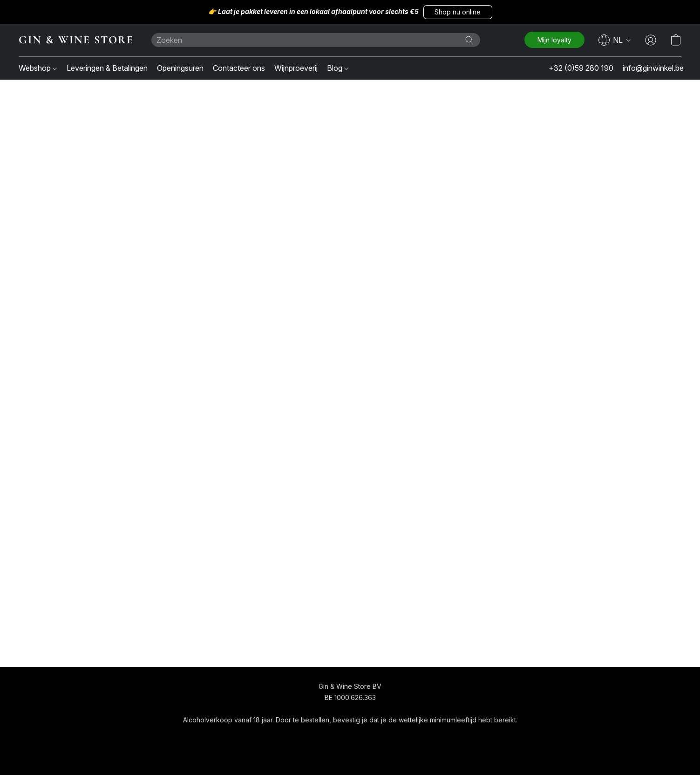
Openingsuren (180, 68)
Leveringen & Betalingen (107, 68)
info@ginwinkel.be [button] (653, 68)
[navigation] (615, 40)
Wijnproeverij (296, 68)
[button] (458, 12)
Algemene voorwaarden (323, 737)
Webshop (38, 68)
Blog (338, 68)
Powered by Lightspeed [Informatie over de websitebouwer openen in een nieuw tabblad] (350, 755)
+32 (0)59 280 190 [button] (581, 68)
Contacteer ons (239, 68)
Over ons (384, 737)
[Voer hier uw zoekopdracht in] (316, 40)
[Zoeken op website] (469, 40)
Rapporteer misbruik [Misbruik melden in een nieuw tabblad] (438, 737)
